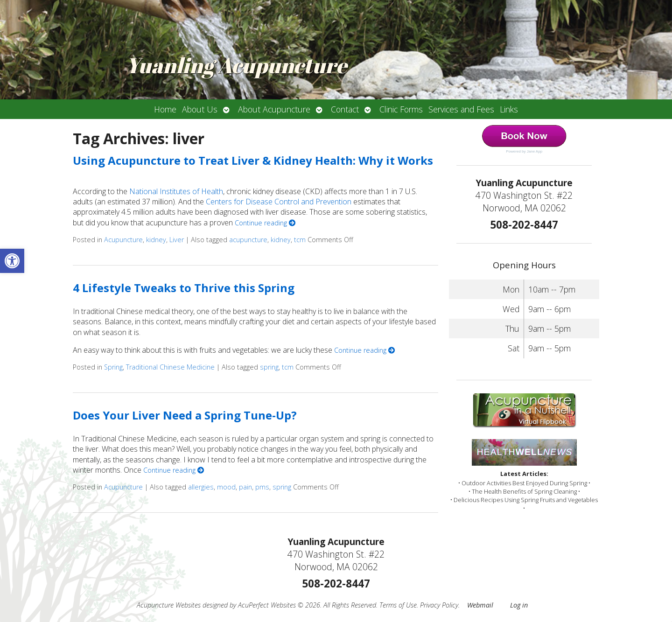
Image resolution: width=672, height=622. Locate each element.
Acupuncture (123, 240)
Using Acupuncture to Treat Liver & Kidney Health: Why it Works (253, 160)
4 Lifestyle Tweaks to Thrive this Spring (184, 288)
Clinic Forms (401, 109)
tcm (300, 240)
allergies (201, 487)
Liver (177, 240)
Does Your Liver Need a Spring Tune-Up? (185, 415)
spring (269, 367)
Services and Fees (461, 109)
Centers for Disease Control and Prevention (279, 202)
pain (245, 487)
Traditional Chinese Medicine (170, 367)
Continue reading (265, 223)
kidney (156, 240)
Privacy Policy (439, 605)
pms (262, 487)
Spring (113, 367)
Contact (345, 109)
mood (226, 487)
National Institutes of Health (176, 191)
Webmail (480, 605)
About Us (200, 109)
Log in (519, 605)
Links (509, 109)
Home (165, 109)
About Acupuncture (274, 109)
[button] (12, 261)
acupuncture (248, 240)
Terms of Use (398, 605)
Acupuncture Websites (169, 605)
